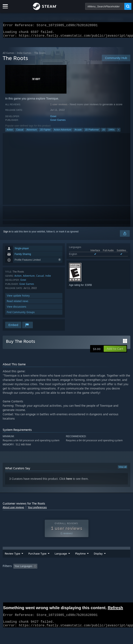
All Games (9, 55)
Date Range (67, 561)
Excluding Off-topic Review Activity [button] (65, 575)
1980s (111, 132)
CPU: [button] (76, 581)
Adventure (32, 132)
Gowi (53, 119)
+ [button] (118, 132)
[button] (115, 351)
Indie (48, 278)
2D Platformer (92, 132)
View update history (18, 298)
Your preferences (37, 510)
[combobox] (105, 6)
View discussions (17, 309)
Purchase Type (28, 561)
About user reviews (13, 510)
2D (104, 132)
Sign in (7, 234)
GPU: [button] (89, 581)
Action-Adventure (63, 132)
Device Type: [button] (107, 581)
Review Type (9, 561)
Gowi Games (58, 122)
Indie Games (24, 55)
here (69, 481)
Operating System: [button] (54, 581)
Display (103, 561)
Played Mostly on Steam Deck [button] (20, 581)
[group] (66, 578)
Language (48, 561)
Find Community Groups (21, 315)
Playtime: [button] (97, 575)
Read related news (18, 304)
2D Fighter (45, 132)
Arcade (78, 132)
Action (10, 132)
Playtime (85, 561)
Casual (20, 132)
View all (123, 469)
